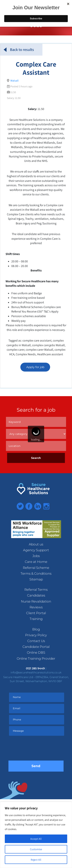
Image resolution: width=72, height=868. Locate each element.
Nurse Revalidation (36, 601)
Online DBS (36, 653)
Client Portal (36, 613)
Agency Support (36, 550)
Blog (36, 629)
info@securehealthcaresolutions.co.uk (36, 672)
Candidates (36, 595)
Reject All (36, 860)
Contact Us (36, 641)
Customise (36, 849)
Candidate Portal (36, 647)
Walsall (14, 81)
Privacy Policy (36, 635)
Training (36, 619)
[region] (36, 835)
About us (36, 544)
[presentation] (38, 749)
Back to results (19, 50)
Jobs (36, 556)
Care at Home (36, 562)
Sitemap (36, 579)
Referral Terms (36, 590)
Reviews (36, 607)
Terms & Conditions (36, 574)
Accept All (36, 839)
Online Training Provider (36, 659)
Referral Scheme (36, 568)
